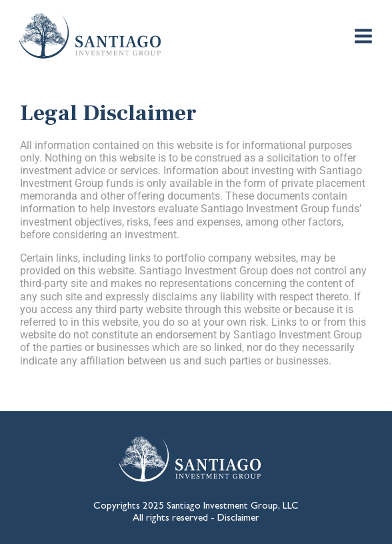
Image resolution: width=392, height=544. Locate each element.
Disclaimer (238, 519)
